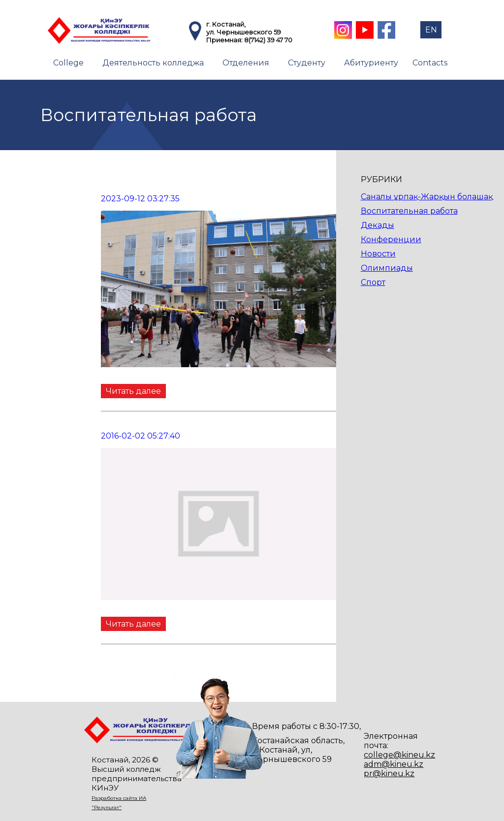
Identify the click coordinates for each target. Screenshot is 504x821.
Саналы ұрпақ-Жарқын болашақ (427, 197)
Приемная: (225, 40)
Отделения (246, 63)
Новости (378, 254)
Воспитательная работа (409, 211)
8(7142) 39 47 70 (268, 40)
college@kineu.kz (399, 755)
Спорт (373, 282)
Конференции (391, 239)
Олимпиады (387, 268)
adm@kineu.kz (394, 764)
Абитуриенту (371, 63)
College (68, 63)
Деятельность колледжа (153, 63)
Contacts (430, 63)
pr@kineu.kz (389, 774)
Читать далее (133, 391)
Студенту (307, 63)
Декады (378, 225)
